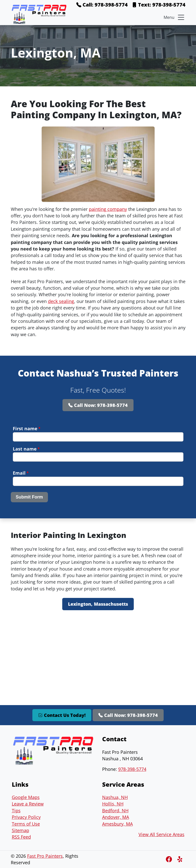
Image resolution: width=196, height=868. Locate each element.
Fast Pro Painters (45, 856)
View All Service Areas (161, 834)
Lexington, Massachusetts (98, 604)
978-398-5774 (132, 769)
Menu (175, 17)
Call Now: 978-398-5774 (98, 405)
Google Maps (26, 797)
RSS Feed (21, 837)
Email (21, 473)
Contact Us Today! (62, 715)
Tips (16, 811)
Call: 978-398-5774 (102, 5)
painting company (108, 209)
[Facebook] (170, 859)
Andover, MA (116, 817)
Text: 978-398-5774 (159, 5)
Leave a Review (28, 804)
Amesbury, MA (117, 824)
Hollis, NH (113, 804)
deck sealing (61, 301)
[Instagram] (180, 859)
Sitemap (20, 830)
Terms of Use (26, 824)
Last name (26, 449)
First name (27, 428)
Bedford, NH (115, 811)
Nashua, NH (115, 797)
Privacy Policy (26, 817)
